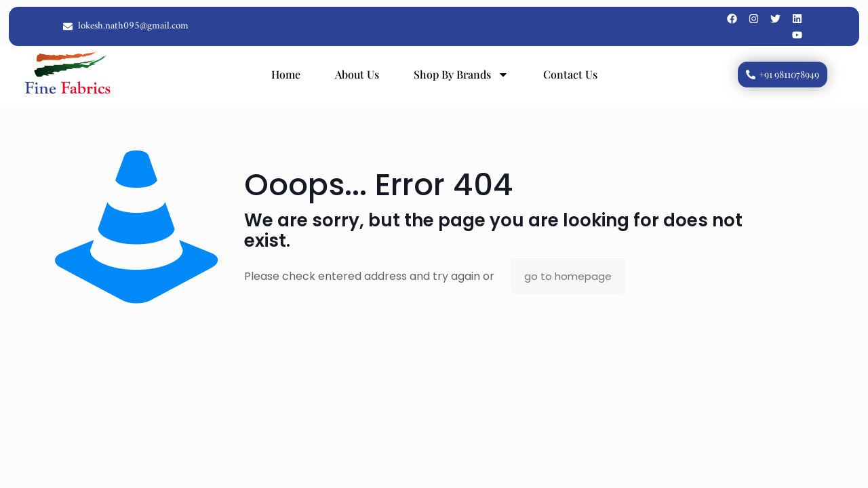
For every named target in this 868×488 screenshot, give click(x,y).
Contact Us (570, 74)
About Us (357, 74)
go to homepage (568, 276)
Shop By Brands (461, 75)
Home (286, 74)
